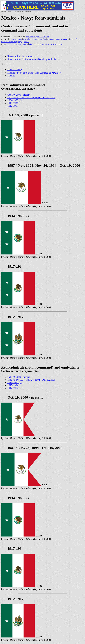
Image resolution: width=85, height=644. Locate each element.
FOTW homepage (14, 44)
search (25, 44)
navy (20, 39)
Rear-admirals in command (21, 56)
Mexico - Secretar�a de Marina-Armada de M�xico (34, 73)
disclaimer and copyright (39, 44)
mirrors (61, 44)
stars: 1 (66, 39)
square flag (75, 39)
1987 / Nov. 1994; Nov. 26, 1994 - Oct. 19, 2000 (31, 97)
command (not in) (54, 39)
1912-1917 (13, 106)
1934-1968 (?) (14, 100)
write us (54, 44)
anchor (27, 42)
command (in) (40, 39)
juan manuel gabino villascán (37, 37)
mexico (13, 39)
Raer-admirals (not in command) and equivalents (32, 59)
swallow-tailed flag (9, 42)
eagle (20, 42)
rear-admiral (28, 39)
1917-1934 (13, 103)
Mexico (11, 76)
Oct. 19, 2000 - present (19, 95)
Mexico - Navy (15, 69)
